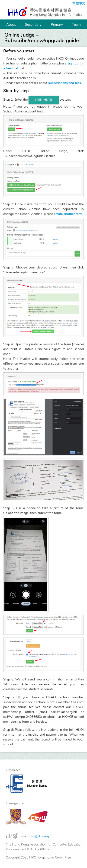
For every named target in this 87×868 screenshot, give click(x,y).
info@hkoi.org (39, 836)
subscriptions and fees (65, 83)
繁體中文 (79, 3)
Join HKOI (44, 100)
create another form (68, 214)
